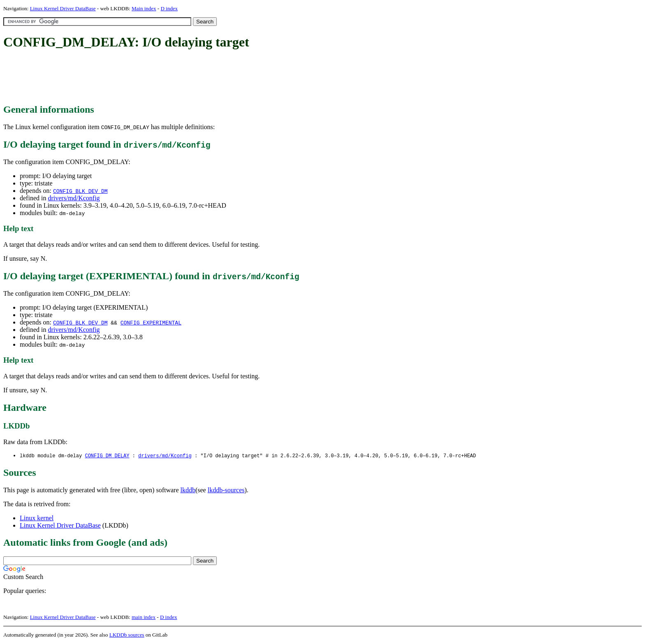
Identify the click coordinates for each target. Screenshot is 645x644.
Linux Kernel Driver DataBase (63, 8)
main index (144, 617)
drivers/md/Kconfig (74, 198)
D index (169, 8)
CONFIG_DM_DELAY (107, 456)
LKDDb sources (127, 635)
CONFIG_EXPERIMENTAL (151, 322)
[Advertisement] (153, 77)
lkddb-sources (226, 490)
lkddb (188, 490)
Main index (144, 8)
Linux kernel (37, 518)
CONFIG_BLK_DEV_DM (80, 191)
